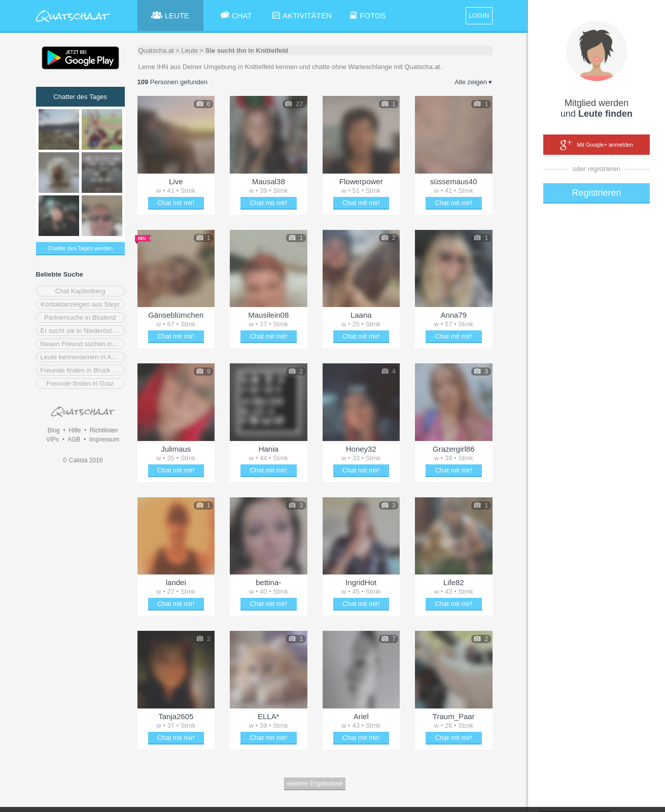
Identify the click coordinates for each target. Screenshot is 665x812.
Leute (189, 50)
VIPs (52, 439)
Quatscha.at (156, 50)
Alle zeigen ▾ (473, 82)
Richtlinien (104, 430)
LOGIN (479, 15)
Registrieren (596, 193)
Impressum (104, 439)
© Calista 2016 (83, 460)
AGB (74, 439)
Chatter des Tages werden (80, 248)
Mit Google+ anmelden (597, 145)
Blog (54, 430)
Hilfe (75, 430)
